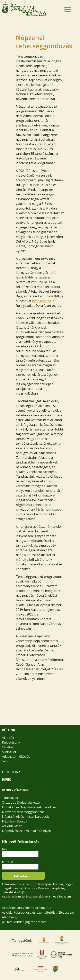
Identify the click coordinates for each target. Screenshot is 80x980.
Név (5, 849)
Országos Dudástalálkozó (21, 802)
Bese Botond (42, 301)
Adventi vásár (12, 826)
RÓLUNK (9, 730)
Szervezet (9, 752)
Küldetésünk (11, 742)
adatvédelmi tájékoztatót (22, 896)
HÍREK (6, 779)
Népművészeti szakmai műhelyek (26, 831)
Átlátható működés (16, 757)
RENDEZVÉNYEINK (15, 790)
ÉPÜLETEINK (11, 772)
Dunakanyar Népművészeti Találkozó (30, 807)
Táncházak (10, 798)
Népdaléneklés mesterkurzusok (25, 817)
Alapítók (8, 738)
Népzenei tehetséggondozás (23, 812)
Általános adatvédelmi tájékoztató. (27, 908)
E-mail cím (9, 861)
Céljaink (8, 747)
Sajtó (6, 761)
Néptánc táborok (15, 821)
